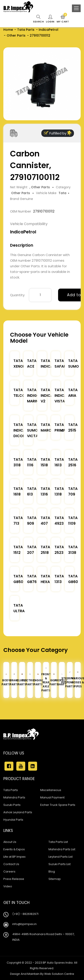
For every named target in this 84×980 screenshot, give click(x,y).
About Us (10, 842)
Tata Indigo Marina (34, 396)
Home (8, 30)
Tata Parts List (58, 842)
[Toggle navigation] (76, 8)
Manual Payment (52, 797)
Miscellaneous (51, 790)
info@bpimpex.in (24, 924)
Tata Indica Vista (61, 396)
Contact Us (11, 864)
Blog (52, 871)
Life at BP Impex (14, 857)
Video (8, 886)
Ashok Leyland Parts (18, 812)
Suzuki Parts (12, 805)
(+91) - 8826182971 (25, 914)
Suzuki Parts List (60, 864)
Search (39, 19)
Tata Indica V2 (47, 396)
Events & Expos (14, 849)
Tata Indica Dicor (20, 430)
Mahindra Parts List (62, 849)
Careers (9, 871)
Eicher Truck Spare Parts (58, 805)
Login (50, 19)
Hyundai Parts (13, 820)
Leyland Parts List (61, 857)
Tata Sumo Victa (33, 430)
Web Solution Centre (59, 974)
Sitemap (55, 879)
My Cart (63, 19)
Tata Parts (26, 30)
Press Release (14, 879)
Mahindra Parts (14, 797)
